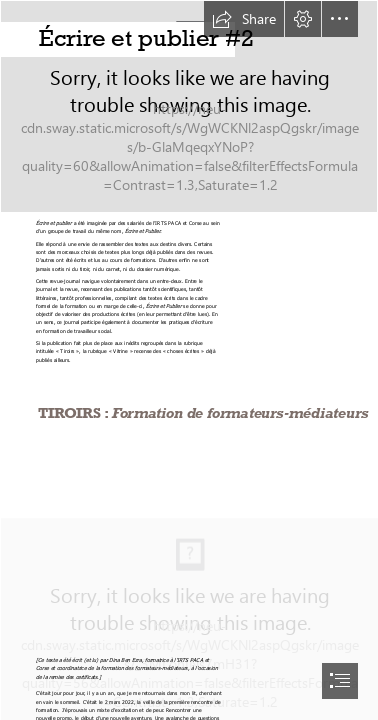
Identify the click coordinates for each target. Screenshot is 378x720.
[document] (189, 360)
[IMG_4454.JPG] (189, 106)
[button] (244, 19)
